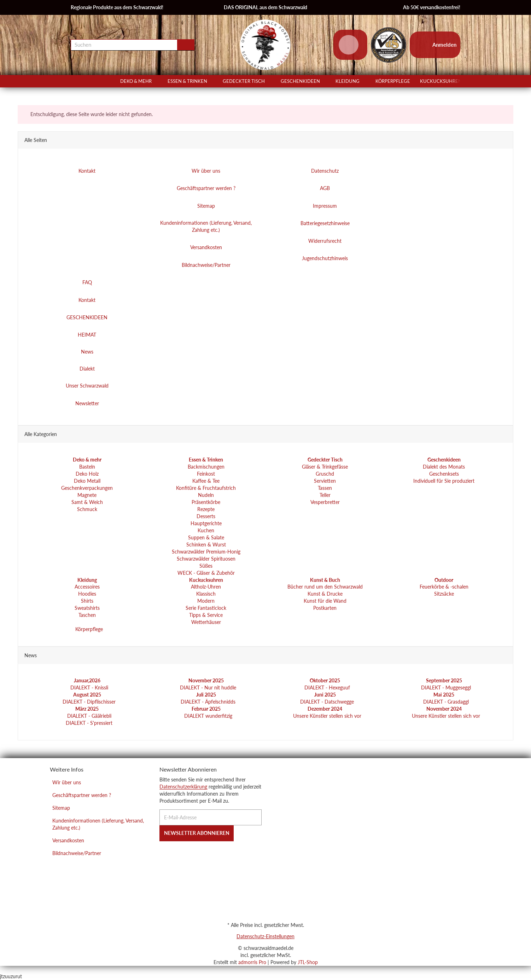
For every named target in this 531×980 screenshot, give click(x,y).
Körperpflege (88, 629)
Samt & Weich (87, 502)
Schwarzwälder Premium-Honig (206, 552)
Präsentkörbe (206, 502)
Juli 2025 (206, 695)
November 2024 (444, 709)
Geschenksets (444, 474)
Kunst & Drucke (325, 594)
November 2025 (206, 680)
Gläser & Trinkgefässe (325, 467)
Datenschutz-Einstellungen (265, 936)
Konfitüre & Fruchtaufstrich (206, 488)
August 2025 (87, 695)
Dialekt (87, 369)
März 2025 (87, 709)
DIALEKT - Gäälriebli (89, 716)
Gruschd (325, 474)
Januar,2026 (87, 680)
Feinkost (206, 474)
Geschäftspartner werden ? (82, 795)
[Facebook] (162, 855)
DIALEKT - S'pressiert (88, 723)
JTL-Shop (308, 962)
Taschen (87, 615)
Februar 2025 (206, 709)
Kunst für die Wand (325, 601)
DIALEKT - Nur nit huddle (207, 687)
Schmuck (87, 509)
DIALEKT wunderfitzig (208, 716)
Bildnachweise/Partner (77, 853)
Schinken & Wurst (206, 545)
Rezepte (206, 509)
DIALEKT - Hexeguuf (326, 687)
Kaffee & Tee (206, 481)
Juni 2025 (325, 695)
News (87, 352)
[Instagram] (172, 855)
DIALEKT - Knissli (89, 687)
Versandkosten (68, 840)
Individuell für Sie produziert (444, 481)
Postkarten (325, 608)
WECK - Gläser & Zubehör (206, 573)
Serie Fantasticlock (206, 608)
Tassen (325, 488)
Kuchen (206, 530)
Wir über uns (67, 782)
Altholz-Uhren (206, 587)
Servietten (325, 481)
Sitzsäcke (444, 594)
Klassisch (206, 594)
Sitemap (61, 808)
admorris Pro (252, 962)
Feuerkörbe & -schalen (444, 587)
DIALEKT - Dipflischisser (88, 702)
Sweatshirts (87, 608)
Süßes (206, 566)
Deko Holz (87, 474)
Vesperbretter (325, 502)
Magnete (87, 495)
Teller (325, 495)
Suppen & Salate (206, 537)
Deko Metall (87, 481)
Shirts (87, 601)
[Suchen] (124, 45)
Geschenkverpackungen (87, 488)
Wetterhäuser (206, 622)
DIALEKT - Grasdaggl (445, 702)
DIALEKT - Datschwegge (326, 702)
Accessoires (87, 587)
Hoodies (87, 594)
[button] (457, 81)
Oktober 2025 (325, 680)
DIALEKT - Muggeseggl (445, 687)
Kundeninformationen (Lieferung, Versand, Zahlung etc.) (98, 824)
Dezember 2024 (325, 709)
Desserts (206, 516)
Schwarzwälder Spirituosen (206, 559)
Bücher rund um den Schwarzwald (325, 587)
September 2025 (444, 680)
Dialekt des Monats (444, 467)
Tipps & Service (206, 615)
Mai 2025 (444, 695)
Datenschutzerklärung (183, 787)
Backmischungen (206, 467)
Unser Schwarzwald (87, 386)
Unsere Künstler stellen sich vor (326, 716)
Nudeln (206, 495)
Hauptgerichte (206, 523)
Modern (206, 601)
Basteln (87, 467)
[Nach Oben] (3, 969)
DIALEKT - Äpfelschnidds (207, 702)
